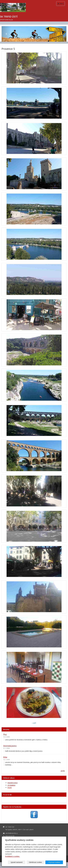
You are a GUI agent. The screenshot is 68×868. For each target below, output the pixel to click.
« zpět (34, 723)
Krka (5, 757)
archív (63, 771)
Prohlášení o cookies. (12, 856)
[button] (6, 34)
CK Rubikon (11, 785)
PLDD (10, 788)
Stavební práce (13, 783)
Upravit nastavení (20, 862)
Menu (61, 4)
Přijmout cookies (55, 862)
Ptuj (5, 734)
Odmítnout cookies (37, 862)
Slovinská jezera (10, 746)
